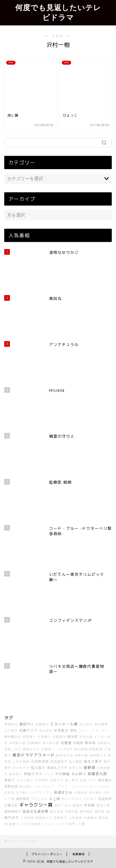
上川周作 (11, 730)
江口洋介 (90, 799)
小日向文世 (40, 761)
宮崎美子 (60, 818)
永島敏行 (90, 818)
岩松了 (10, 780)
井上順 (55, 799)
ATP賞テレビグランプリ (34, 793)
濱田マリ (27, 724)
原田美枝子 (13, 812)
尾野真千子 (98, 755)
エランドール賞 (64, 724)
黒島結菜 (11, 724)
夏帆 (73, 730)
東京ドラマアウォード (34, 755)
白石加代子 (59, 762)
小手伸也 (42, 780)
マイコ (49, 774)
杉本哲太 (61, 730)
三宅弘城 (27, 818)
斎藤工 (14, 824)
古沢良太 (86, 724)
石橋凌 (46, 749)
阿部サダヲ (33, 774)
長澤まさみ (63, 792)
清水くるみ (63, 805)
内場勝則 (34, 743)
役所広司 (75, 768)
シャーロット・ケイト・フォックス (61, 786)
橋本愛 (73, 737)
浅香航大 (104, 743)
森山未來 (46, 730)
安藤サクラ (28, 730)
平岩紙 (90, 805)
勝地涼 (78, 805)
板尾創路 (96, 749)
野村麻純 (81, 749)
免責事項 (78, 854)
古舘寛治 (59, 737)
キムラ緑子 (25, 780)
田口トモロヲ (72, 799)
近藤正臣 (11, 805)
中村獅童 (63, 774)
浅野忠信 (11, 786)
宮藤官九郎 (97, 774)
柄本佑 (90, 743)
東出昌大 (16, 774)
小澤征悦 (80, 793)
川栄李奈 (75, 818)
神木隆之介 (13, 737)
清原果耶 (23, 799)
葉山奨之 (26, 786)
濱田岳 (100, 812)
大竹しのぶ (39, 799)
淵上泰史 (72, 780)
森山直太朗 (51, 743)
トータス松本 (63, 749)
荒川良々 (38, 768)
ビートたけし (100, 786)
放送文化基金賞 (35, 811)
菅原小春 (103, 805)
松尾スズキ (88, 780)
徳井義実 (101, 724)
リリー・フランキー (93, 730)
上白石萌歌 (21, 762)
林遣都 (78, 743)
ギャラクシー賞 (36, 805)
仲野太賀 (81, 755)
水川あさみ (21, 768)
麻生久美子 (93, 761)
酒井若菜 (56, 812)
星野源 (89, 767)
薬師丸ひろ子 (57, 768)
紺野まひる (65, 755)
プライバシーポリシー (47, 854)
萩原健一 (29, 737)
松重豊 (66, 743)
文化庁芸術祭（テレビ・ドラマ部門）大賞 (53, 824)
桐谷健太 (105, 780)
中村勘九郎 (17, 743)
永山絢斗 (79, 774)
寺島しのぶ (13, 749)
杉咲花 (9, 793)
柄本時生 (86, 812)
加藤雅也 (42, 724)
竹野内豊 (71, 812)
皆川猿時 (76, 762)
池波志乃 (57, 780)
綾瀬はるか (31, 749)
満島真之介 (44, 818)
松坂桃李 (105, 799)
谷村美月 (95, 793)
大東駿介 (44, 737)
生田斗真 (86, 737)
